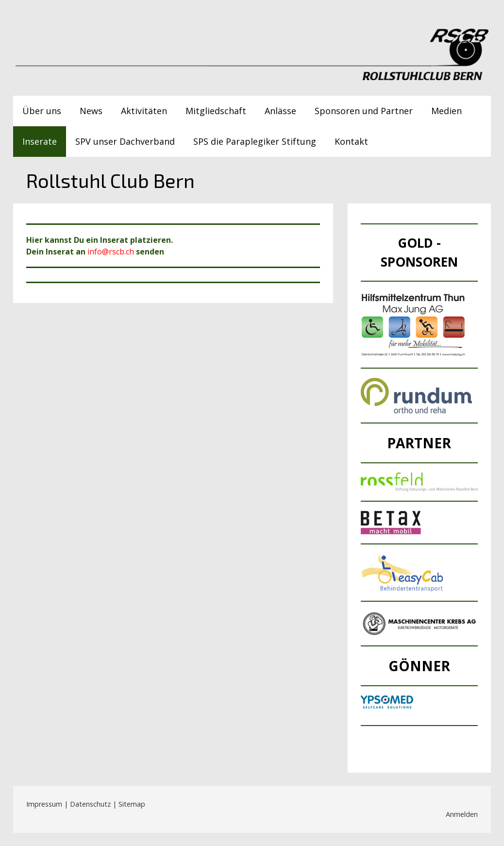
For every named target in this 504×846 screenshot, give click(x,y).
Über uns (42, 111)
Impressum (44, 804)
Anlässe (280, 111)
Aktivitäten (144, 111)
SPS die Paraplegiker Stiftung (255, 141)
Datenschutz (90, 804)
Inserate (40, 141)
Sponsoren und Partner (364, 111)
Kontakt (351, 141)
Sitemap (132, 804)
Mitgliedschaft (216, 111)
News (91, 111)
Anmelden (462, 814)
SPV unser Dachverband (125, 141)
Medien (446, 111)
